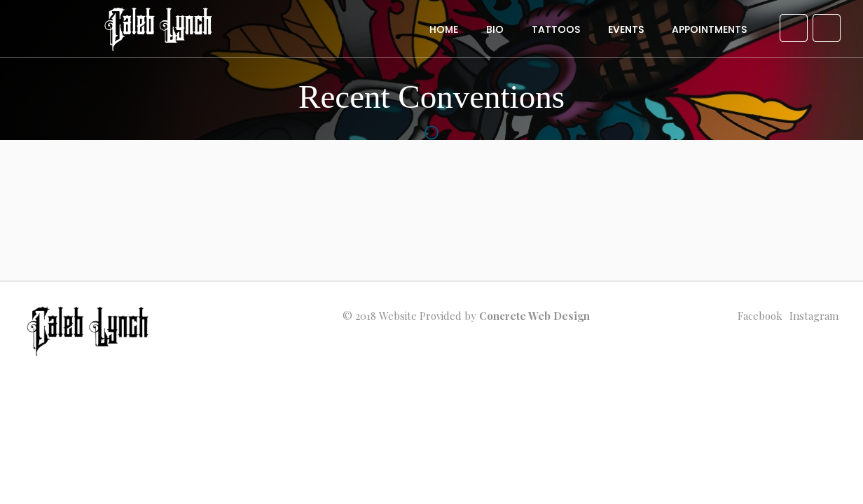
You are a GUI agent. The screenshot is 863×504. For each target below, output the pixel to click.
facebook (760, 316)
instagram (814, 316)
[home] (159, 35)
